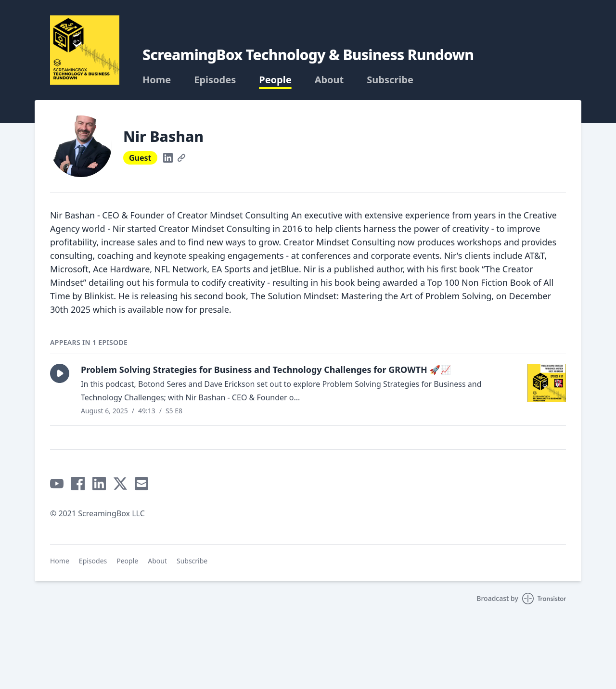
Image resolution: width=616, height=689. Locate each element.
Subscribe (390, 80)
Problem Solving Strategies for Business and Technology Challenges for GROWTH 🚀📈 (266, 370)
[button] (60, 373)
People (275, 80)
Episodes (215, 80)
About (329, 80)
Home (157, 80)
